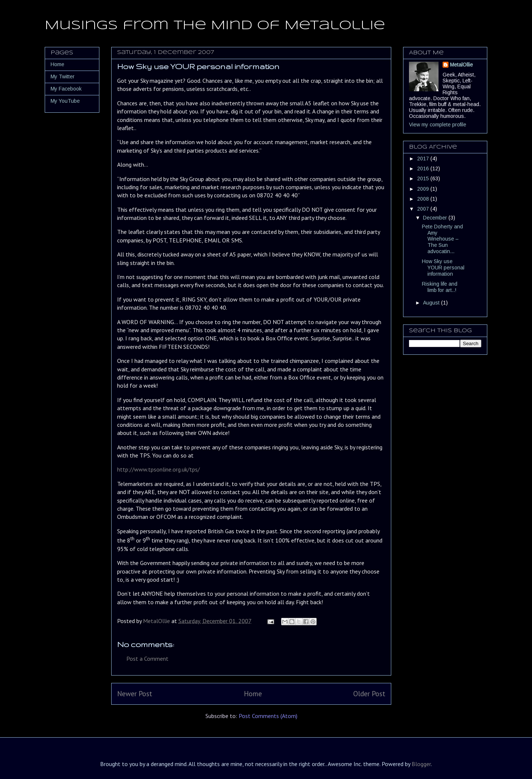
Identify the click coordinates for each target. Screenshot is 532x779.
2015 (424, 178)
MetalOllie (461, 65)
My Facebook (66, 89)
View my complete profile (438, 125)
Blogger (421, 764)
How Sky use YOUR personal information (443, 268)
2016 (424, 169)
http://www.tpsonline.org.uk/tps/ (158, 469)
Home (253, 693)
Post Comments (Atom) (268, 716)
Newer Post (135, 693)
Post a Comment (147, 659)
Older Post (369, 693)
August (432, 303)
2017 (424, 159)
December (436, 218)
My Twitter (63, 76)
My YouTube (65, 101)
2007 (424, 209)
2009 (424, 189)
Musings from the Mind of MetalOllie (215, 26)
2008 (424, 199)
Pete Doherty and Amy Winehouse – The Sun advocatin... (442, 239)
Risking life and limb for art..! (440, 287)
